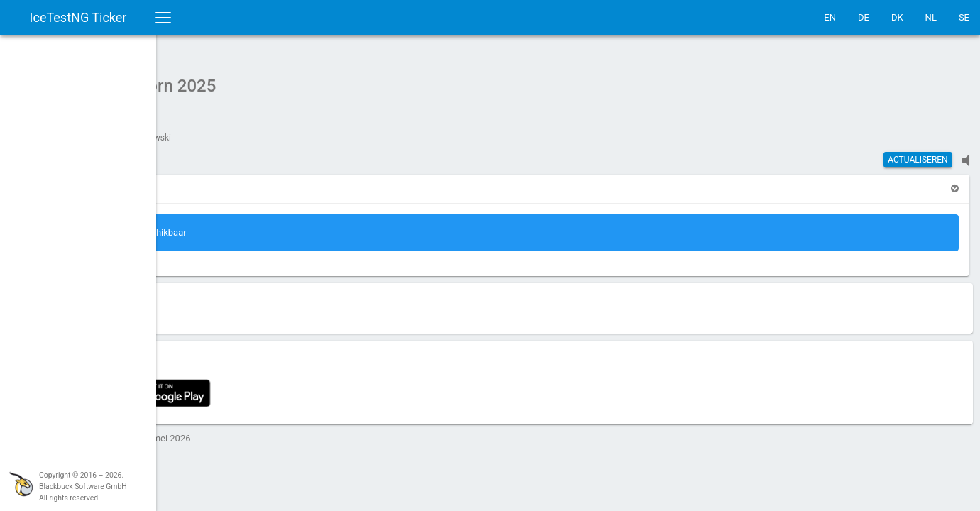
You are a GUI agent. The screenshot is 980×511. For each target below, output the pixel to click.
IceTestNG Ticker (78, 17)
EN (830, 17)
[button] (197, 181)
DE (864, 17)
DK (897, 17)
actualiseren (918, 153)
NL (931, 17)
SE (964, 17)
